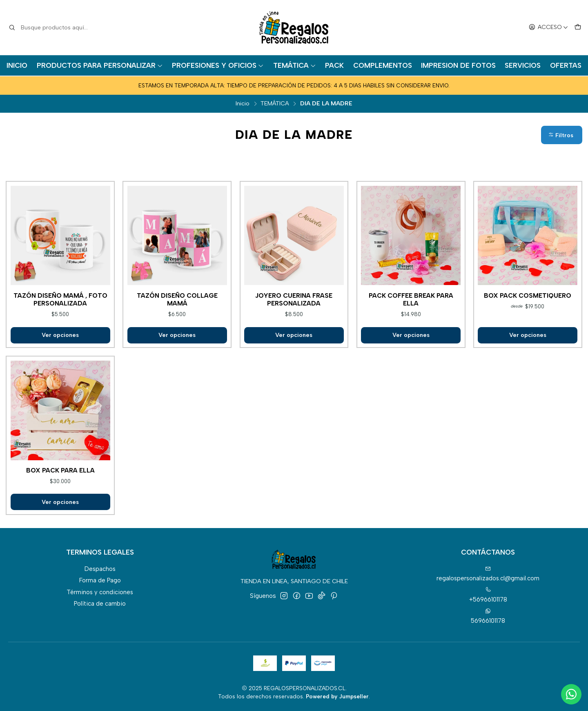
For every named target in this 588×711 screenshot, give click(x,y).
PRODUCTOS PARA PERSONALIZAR (100, 65)
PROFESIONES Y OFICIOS (218, 65)
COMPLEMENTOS (383, 65)
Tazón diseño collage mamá (177, 299)
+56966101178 (488, 595)
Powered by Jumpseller (337, 696)
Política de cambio (100, 604)
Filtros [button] (561, 135)
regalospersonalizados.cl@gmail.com (488, 574)
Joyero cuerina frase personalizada (294, 299)
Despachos (100, 569)
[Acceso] (548, 28)
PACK (334, 65)
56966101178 (488, 616)
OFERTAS (566, 65)
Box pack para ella (60, 470)
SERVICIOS (523, 65)
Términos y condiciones (100, 592)
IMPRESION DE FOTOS (458, 65)
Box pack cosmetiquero (528, 295)
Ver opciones (60, 335)
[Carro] (578, 28)
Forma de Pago (100, 580)
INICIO (17, 65)
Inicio (243, 103)
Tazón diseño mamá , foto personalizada (60, 299)
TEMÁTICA (295, 65)
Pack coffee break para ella (411, 299)
